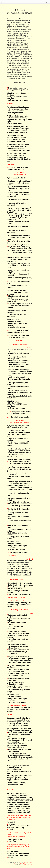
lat (5, 2)
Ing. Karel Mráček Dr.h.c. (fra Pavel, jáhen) (23, 863)
